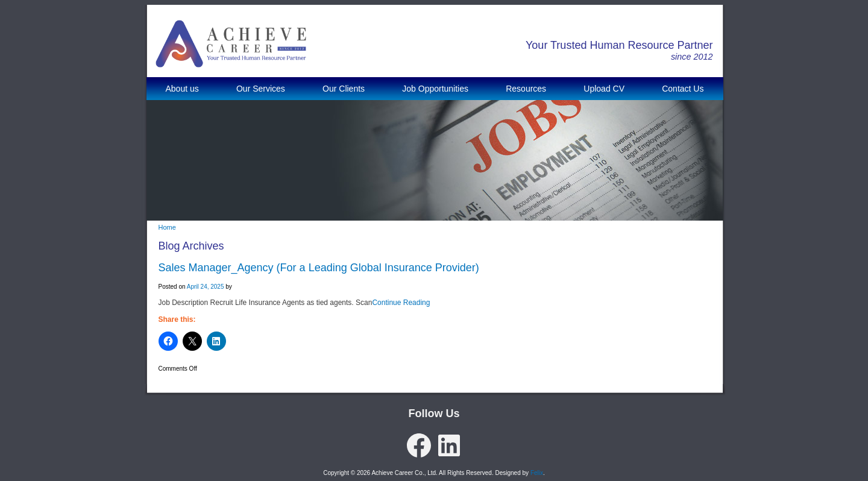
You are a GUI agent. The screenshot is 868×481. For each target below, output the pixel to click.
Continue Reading (401, 303)
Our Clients (344, 89)
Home (167, 227)
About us (182, 89)
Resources (526, 89)
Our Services (261, 89)
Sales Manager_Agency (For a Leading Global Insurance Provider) (319, 268)
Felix (537, 473)
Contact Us (683, 89)
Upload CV (604, 89)
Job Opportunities (435, 89)
